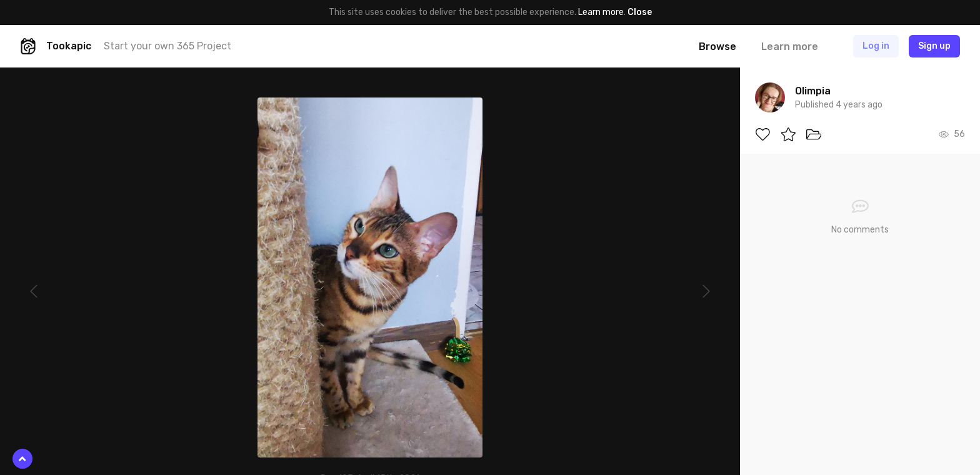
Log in (876, 46)
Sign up (934, 46)
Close (640, 12)
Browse (717, 47)
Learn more (601, 12)
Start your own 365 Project (167, 46)
